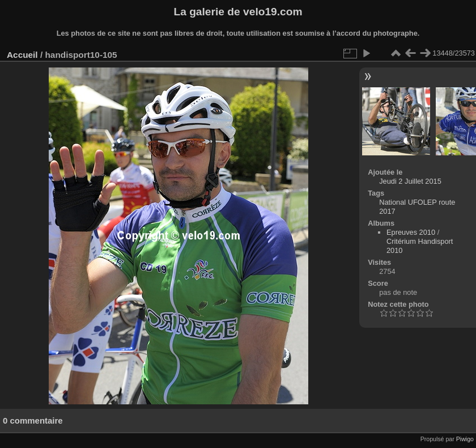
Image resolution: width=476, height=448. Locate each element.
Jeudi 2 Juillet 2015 (410, 181)
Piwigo (465, 439)
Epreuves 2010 (411, 232)
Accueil (22, 55)
